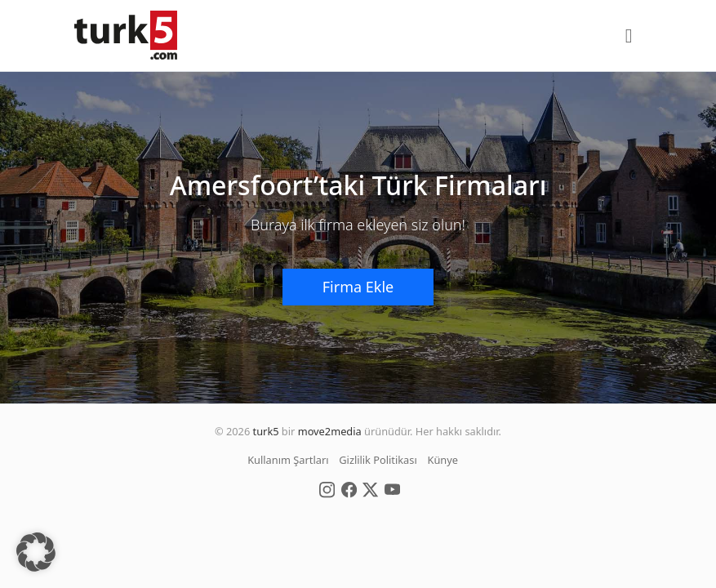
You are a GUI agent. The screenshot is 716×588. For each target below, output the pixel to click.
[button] (36, 552)
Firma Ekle (358, 287)
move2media (330, 431)
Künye (443, 460)
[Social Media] (327, 489)
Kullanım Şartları (288, 460)
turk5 (266, 431)
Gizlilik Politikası (378, 460)
